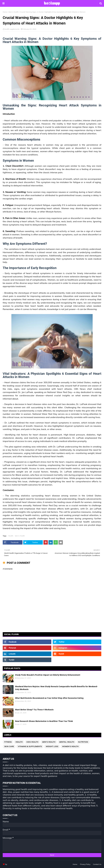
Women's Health (70, 746)
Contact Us (97, 864)
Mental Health (67, 742)
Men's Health (14, 12)
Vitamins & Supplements (30, 746)
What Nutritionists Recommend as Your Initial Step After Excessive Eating (49, 698)
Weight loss (52, 746)
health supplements (12, 29)
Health (11, 536)
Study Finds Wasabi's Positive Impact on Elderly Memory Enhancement (48, 675)
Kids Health (32, 742)
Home (5, 12)
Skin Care (9, 746)
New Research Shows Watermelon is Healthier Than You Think (44, 721)
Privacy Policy (85, 864)
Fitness (8, 742)
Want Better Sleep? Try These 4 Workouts (34, 710)
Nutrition (83, 742)
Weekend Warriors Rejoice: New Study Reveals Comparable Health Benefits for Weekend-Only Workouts (56, 688)
